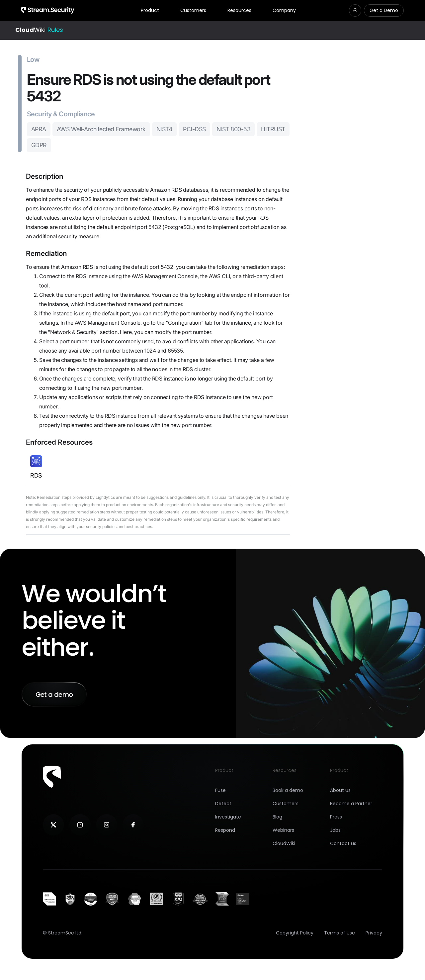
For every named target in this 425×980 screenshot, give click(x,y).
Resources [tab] (239, 10)
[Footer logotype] (52, 777)
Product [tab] (150, 10)
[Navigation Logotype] (48, 10)
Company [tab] (284, 10)
